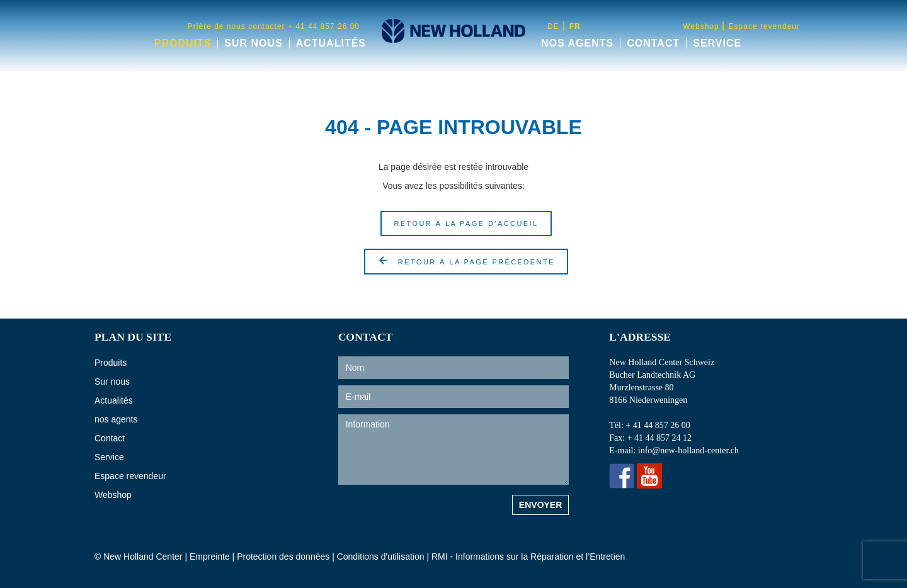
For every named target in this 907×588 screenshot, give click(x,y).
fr (575, 26)
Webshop (702, 26)
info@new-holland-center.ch (693, 451)
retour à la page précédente (466, 260)
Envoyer (540, 505)
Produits (183, 43)
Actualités (331, 43)
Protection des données (283, 557)
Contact (653, 43)
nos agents (577, 43)
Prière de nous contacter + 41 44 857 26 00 (274, 26)
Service (717, 43)
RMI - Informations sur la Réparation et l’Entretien (528, 557)
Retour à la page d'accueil (466, 223)
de (553, 26)
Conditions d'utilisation (382, 557)
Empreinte (210, 557)
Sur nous (253, 43)
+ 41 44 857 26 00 (661, 426)
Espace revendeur (764, 26)
